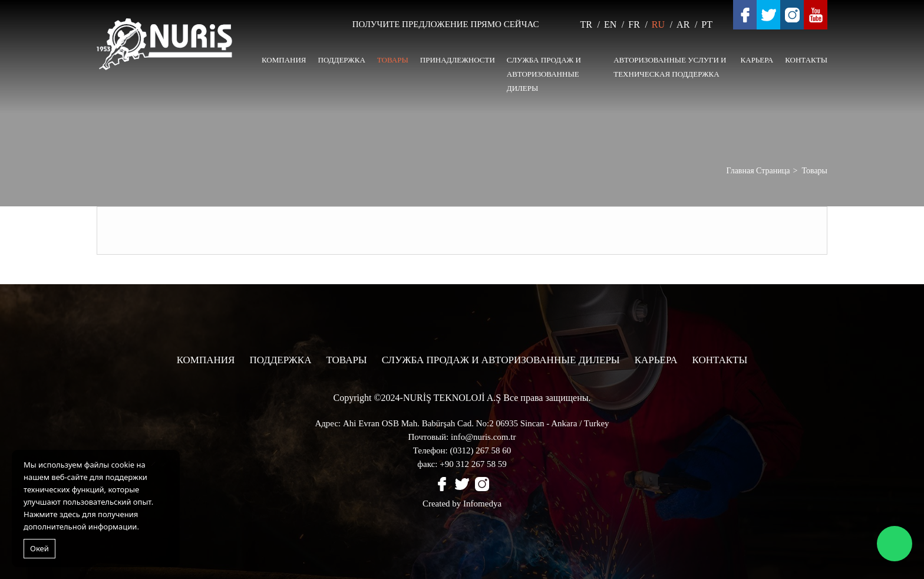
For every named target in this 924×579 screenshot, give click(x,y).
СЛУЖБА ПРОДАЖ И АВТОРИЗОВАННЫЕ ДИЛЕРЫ (544, 74)
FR (634, 24)
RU (658, 24)
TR (586, 24)
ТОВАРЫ (393, 60)
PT (707, 24)
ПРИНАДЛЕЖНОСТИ (458, 60)
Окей (39, 548)
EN (610, 24)
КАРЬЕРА (757, 60)
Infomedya (482, 504)
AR (683, 24)
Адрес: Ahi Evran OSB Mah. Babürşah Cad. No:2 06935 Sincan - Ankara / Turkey (462, 423)
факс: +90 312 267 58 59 (462, 464)
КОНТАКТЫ (806, 60)
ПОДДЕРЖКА (342, 60)
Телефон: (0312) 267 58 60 (462, 450)
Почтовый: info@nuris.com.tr (462, 437)
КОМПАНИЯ (284, 60)
